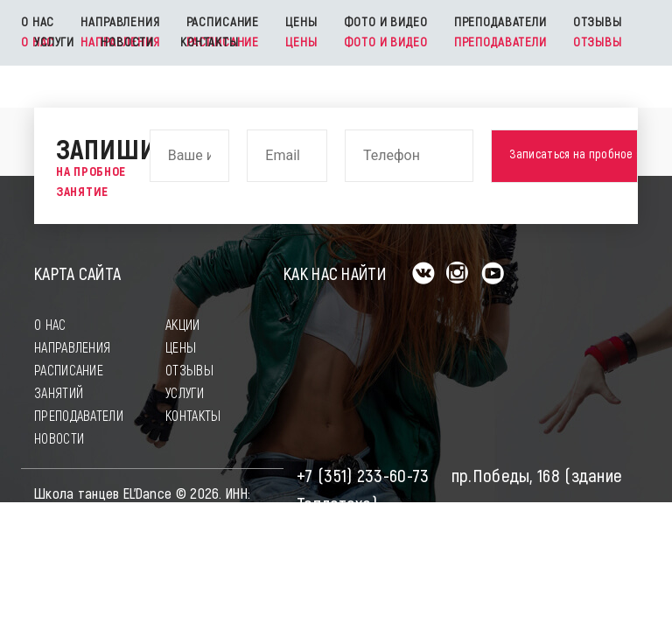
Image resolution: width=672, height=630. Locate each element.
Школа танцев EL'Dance (103, 494)
